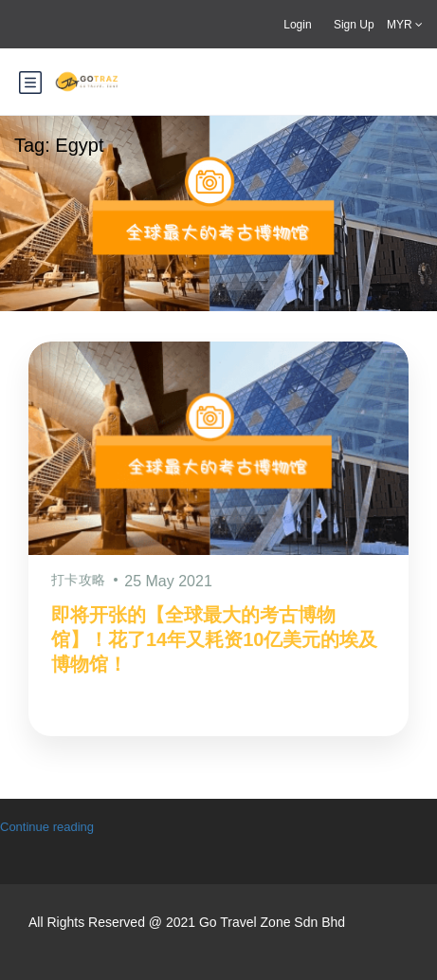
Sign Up (354, 25)
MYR (405, 25)
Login (297, 25)
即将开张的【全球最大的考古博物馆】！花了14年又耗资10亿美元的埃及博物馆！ (215, 639)
